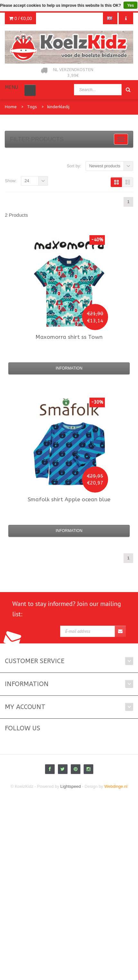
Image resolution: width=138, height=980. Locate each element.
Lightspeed (71, 786)
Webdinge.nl (116, 786)
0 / (20, 18)
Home (11, 107)
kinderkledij (58, 107)
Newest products (105, 166)
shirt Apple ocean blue (69, 499)
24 (27, 181)
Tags (32, 107)
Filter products (37, 139)
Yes (130, 5)
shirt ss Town (69, 337)
